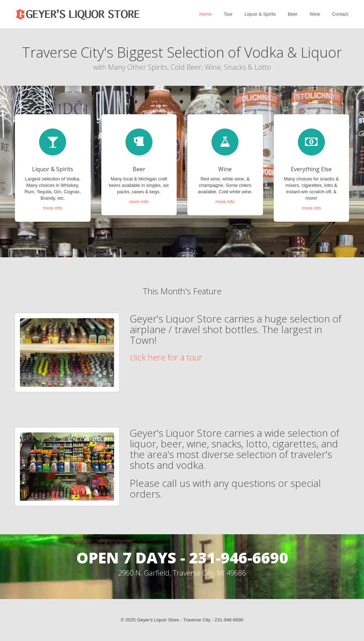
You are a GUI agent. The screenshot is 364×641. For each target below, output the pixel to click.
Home (206, 14)
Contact (340, 14)
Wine (315, 14)
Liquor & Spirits (260, 14)
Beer (293, 14)
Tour (228, 14)
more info (53, 208)
